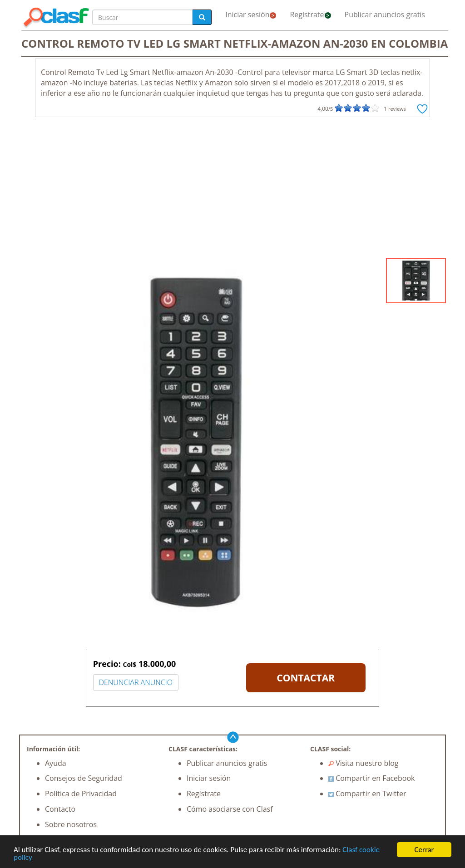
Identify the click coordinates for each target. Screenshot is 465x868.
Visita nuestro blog (364, 763)
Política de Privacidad (81, 794)
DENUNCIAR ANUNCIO (136, 682)
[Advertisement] (232, 190)
